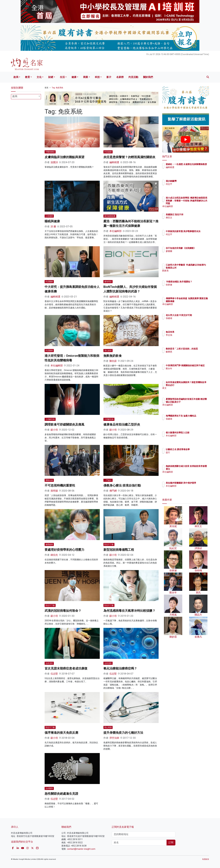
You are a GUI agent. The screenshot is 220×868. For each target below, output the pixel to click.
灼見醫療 (49, 282)
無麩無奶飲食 (113, 356)
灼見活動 (133, 77)
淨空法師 (114, 738)
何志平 (187, 184)
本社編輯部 (116, 231)
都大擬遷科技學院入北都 (195, 433)
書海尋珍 (108, 282)
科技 (97, 77)
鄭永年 (187, 371)
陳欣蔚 (113, 361)
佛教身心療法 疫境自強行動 (122, 485)
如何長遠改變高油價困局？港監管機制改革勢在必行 (195, 385)
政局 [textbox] (15, 96)
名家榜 (120, 77)
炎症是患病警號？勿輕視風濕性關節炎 (129, 157)
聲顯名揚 (49, 480)
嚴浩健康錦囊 (110, 216)
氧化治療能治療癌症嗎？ (120, 668)
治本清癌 (49, 663)
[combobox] (26, 97)
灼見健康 (108, 152)
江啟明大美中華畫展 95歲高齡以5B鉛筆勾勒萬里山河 (196, 268)
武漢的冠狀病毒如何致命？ (63, 611)
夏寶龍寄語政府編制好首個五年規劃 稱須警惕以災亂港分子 (196, 402)
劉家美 (187, 273)
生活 (62, 77)
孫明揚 (54, 491)
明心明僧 (108, 727)
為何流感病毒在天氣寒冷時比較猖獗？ (129, 611)
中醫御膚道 (50, 152)
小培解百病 (50, 419)
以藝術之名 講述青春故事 (196, 449)
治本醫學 (49, 788)
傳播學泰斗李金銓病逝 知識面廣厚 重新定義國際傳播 (195, 301)
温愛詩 (54, 162)
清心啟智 (108, 351)
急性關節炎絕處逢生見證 (61, 794)
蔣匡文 (187, 218)
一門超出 (108, 480)
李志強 (187, 335)
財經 (51, 77)
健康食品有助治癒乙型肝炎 (122, 424)
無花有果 (188, 332)
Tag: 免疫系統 (57, 88)
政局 (16, 77)
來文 (186, 391)
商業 (86, 77)
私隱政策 (206, 859)
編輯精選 (114, 162)
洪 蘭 (53, 226)
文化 (39, 77)
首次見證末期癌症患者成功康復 (66, 668)
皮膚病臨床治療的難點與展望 (64, 157)
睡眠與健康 (52, 221)
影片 (109, 77)
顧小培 (54, 430)
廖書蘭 (187, 254)
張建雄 (187, 321)
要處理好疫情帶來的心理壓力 (64, 550)
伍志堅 (54, 674)
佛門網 (113, 491)
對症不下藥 (109, 544)
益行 (186, 452)
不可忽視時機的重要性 (60, 485)
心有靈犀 (49, 216)
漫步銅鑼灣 (189, 181)
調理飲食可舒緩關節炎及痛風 (64, 424)
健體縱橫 (49, 544)
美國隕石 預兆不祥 (192, 215)
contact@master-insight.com (81, 849)
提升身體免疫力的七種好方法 (123, 733)
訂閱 (171, 842)
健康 (74, 77)
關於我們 (148, 77)
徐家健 (187, 287)
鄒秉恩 (187, 354)
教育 (28, 77)
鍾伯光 (54, 555)
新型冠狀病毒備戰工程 (119, 550)
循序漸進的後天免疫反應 (61, 733)
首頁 (46, 88)
